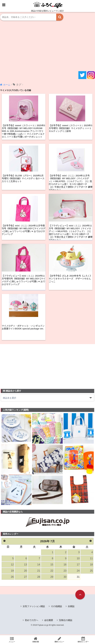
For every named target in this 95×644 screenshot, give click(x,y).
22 (52, 572)
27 (25, 578)
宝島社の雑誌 (66, 621)
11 (91, 559)
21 (39, 572)
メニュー (12, 640)
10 (78, 559)
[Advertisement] (47, 46)
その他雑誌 (56, 607)
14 (39, 565)
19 (12, 572)
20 (25, 572)
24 (78, 572)
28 (39, 578)
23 (65, 572)
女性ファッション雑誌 (34, 607)
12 (12, 565)
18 (91, 565)
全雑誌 (71, 607)
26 (12, 578)
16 (65, 565)
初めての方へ (32, 621)
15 (52, 565)
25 (91, 572)
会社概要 (49, 621)
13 (25, 565)
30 (65, 578)
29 (52, 578)
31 (78, 578)
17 (78, 565)
